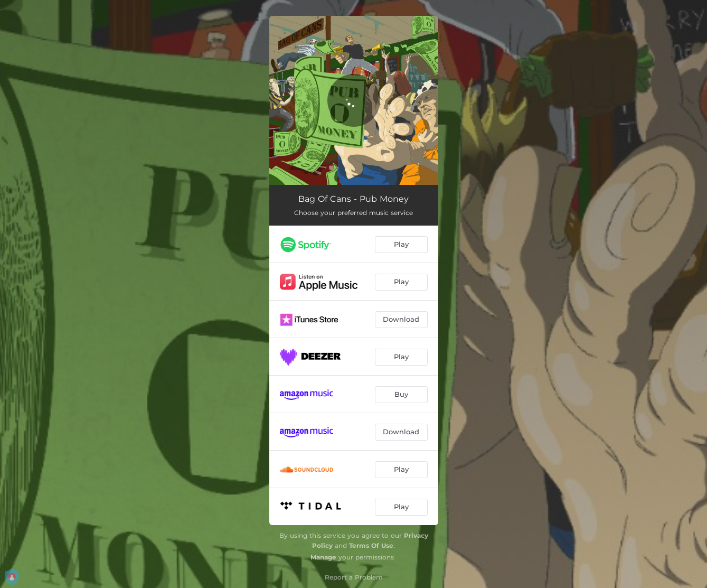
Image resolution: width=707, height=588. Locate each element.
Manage (323, 557)
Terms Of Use (371, 545)
